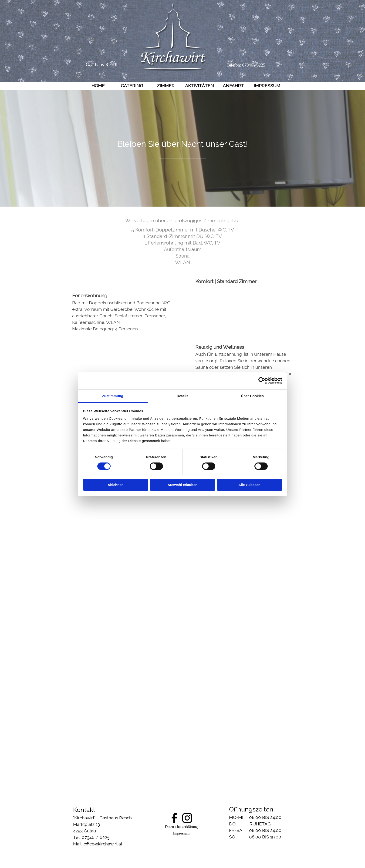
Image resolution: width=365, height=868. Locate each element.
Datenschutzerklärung (181, 827)
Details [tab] (182, 396)
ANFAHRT (233, 86)
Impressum (181, 833)
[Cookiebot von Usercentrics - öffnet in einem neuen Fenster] (262, 381)
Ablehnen (115, 485)
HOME (98, 86)
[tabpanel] (182, 149)
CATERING (132, 86)
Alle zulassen (249, 485)
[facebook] (174, 818)
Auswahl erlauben (182, 485)
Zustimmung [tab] (113, 396)
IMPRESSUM (267, 86)
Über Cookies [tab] (252, 396)
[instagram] (187, 818)
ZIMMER (166, 86)
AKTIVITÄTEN (199, 86)
